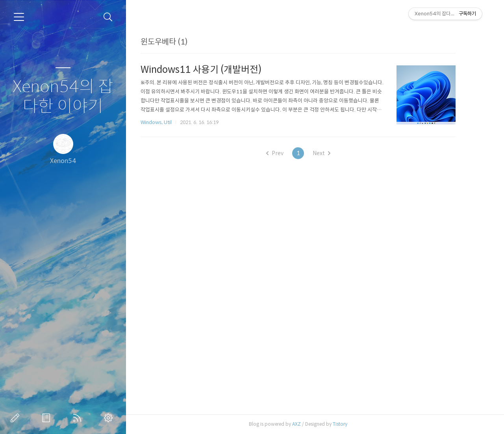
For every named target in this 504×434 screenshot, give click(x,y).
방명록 (48, 418)
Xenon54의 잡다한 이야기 (63, 97)
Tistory (352, 424)
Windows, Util (168, 122)
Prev (287, 153)
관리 (110, 418)
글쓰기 (17, 418)
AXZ (308, 424)
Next (333, 153)
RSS (79, 418)
